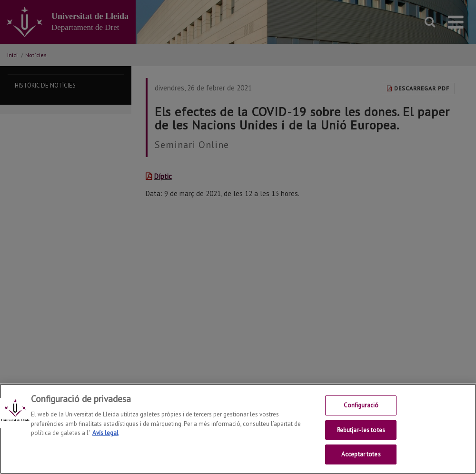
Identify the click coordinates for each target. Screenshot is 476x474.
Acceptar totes (361, 455)
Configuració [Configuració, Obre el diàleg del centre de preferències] (361, 406)
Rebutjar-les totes (361, 430)
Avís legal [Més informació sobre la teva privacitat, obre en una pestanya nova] (105, 433)
